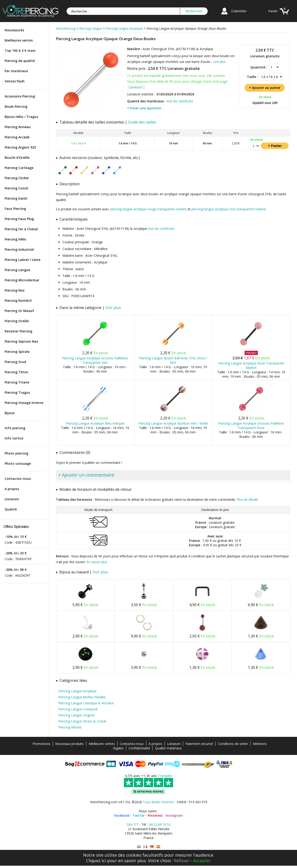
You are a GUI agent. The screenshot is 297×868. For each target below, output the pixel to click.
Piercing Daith (16, 198)
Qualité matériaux (168, 748)
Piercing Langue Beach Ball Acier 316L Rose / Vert (173, 360)
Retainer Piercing (18, 331)
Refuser (182, 861)
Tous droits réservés (158, 802)
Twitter (139, 815)
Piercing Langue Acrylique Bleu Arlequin (95, 423)
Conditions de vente (233, 744)
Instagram (174, 815)
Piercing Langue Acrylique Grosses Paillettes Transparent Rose (251, 426)
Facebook (122, 815)
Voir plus (113, 308)
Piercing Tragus (17, 392)
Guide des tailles (142, 122)
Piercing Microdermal (22, 280)
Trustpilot (165, 776)
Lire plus (220, 62)
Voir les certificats (180, 101)
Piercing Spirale (17, 352)
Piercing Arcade (17, 137)
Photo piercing (16, 453)
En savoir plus (97, 562)
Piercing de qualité (20, 61)
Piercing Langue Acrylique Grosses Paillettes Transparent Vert (95, 360)
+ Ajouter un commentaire (86, 475)
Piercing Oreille (17, 321)
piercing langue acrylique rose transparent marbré (229, 209)
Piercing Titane (17, 382)
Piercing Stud (15, 362)
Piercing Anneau (18, 127)
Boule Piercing (16, 106)
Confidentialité (139, 748)
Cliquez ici (96, 861)
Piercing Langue (17, 270)
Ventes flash (15, 81)
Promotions (41, 744)
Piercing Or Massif (19, 311)
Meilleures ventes (19, 40)
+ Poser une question (144, 108)
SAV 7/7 (132, 824)
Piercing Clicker (17, 178)
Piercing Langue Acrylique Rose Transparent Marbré (251, 365)
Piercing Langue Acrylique (77, 691)
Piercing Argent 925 (20, 147)
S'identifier (239, 11)
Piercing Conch (16, 188)
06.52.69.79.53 (160, 824)
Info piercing (15, 428)
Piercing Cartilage (19, 168)
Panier (273, 11)
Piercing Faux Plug (19, 219)
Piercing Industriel (19, 249)
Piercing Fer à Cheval (21, 229)
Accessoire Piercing (20, 96)
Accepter (202, 861)
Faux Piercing (15, 209)
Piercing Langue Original (76, 715)
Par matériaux (16, 71)
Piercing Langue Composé (78, 709)
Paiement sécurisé (199, 744)
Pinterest (155, 815)
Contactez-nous (18, 479)
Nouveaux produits (69, 744)
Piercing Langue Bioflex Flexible (82, 697)
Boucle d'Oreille (17, 158)
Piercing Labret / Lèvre (23, 260)
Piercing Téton (16, 372)
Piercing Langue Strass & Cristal (82, 721)
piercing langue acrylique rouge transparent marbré (148, 209)
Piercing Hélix (15, 239)
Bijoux (10, 413)
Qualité (11, 509)
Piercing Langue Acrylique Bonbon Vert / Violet (173, 423)
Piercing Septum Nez (21, 341)
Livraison (12, 499)
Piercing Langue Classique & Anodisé (86, 703)
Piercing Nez (15, 290)
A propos (12, 489)
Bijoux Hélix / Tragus (21, 117)
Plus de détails (247, 499)
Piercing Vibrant (70, 727)
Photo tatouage (18, 463)
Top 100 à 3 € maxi (20, 50)
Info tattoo (14, 438)
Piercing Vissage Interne (24, 403)
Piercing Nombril (18, 301)
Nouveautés (14, 30)
